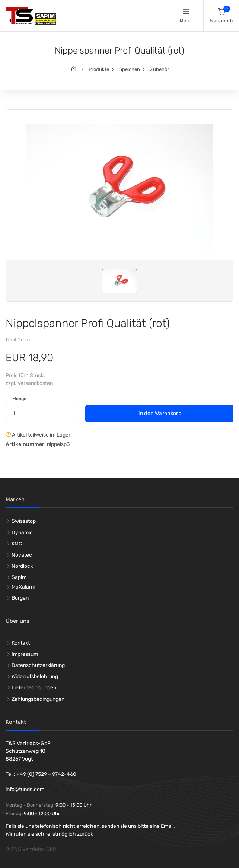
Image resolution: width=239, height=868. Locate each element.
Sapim (19, 577)
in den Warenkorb (159, 413)
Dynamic (22, 533)
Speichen (130, 69)
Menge (19, 399)
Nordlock (22, 566)
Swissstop (24, 521)
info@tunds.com (25, 789)
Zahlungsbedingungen (38, 699)
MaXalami (23, 587)
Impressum (25, 654)
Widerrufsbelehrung (35, 676)
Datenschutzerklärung (38, 665)
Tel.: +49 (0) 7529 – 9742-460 (41, 774)
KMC (17, 544)
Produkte (99, 69)
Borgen (20, 598)
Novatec (22, 555)
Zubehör (160, 69)
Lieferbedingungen (34, 688)
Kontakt (21, 643)
